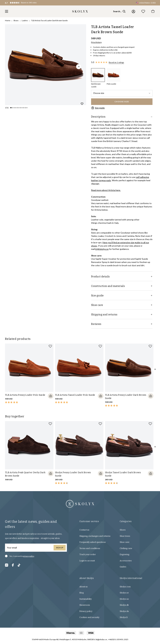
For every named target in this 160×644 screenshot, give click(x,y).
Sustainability (86, 599)
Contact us (84, 530)
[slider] (46, 65)
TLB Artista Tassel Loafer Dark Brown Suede (49, 20)
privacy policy (29, 556)
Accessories (126, 561)
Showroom (85, 605)
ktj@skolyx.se (102, 249)
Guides (123, 567)
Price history (96, 42)
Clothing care (126, 548)
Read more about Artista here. (106, 190)
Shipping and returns (122, 315)
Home (8, 20)
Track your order (88, 554)
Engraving (124, 554)
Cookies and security (89, 617)
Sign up (60, 548)
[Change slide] (11, 108)
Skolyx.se (124, 593)
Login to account (87, 561)
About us (84, 587)
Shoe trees (125, 536)
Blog (81, 593)
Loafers (25, 20)
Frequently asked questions (93, 542)
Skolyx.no (124, 599)
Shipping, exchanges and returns (95, 536)
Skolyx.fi (124, 617)
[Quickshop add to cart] (51, 396)
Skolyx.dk (124, 605)
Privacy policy (86, 611)
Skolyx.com (125, 587)
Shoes (16, 20)
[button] (24, 3)
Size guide (98, 108)
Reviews (122, 324)
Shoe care (125, 542)
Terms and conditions (90, 548)
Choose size (122, 93)
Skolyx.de (124, 611)
